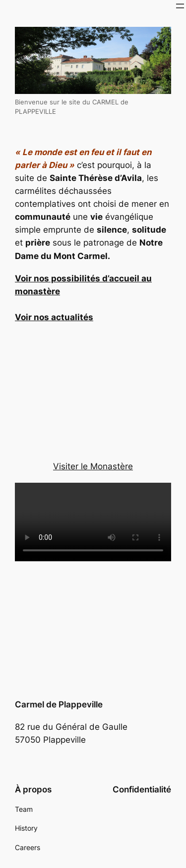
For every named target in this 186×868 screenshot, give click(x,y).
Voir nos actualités (54, 317)
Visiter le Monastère (93, 466)
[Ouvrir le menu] (180, 6)
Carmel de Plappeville (59, 704)
